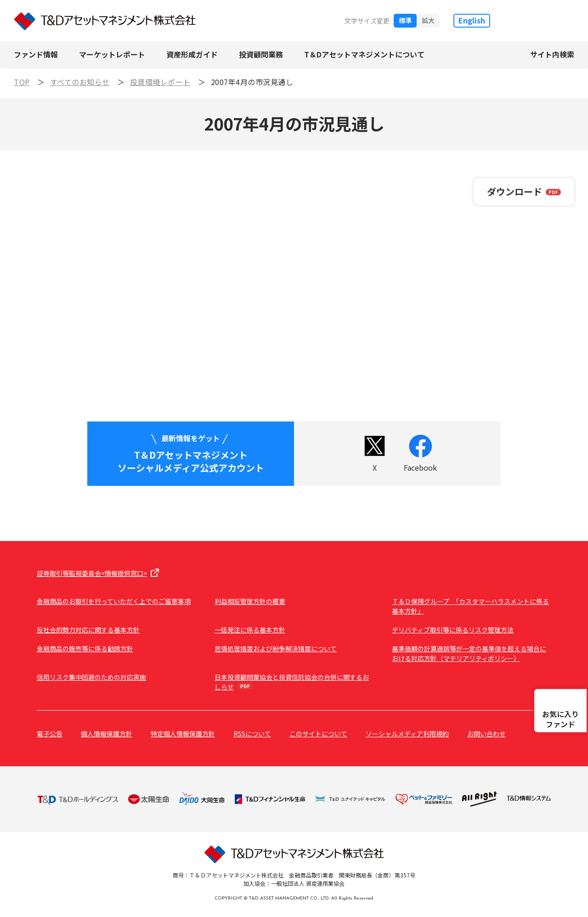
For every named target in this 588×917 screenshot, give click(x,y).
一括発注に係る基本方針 (250, 630)
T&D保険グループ (541, 21)
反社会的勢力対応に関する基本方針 (88, 630)
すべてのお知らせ (80, 82)
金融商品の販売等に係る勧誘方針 (85, 649)
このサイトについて (318, 734)
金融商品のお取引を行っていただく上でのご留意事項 (114, 601)
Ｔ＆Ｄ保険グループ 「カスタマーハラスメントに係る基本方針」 (470, 606)
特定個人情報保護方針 (183, 734)
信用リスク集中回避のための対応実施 (91, 677)
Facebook (420, 467)
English (472, 20)
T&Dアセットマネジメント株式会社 (105, 21)
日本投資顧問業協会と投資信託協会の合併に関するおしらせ (292, 682)
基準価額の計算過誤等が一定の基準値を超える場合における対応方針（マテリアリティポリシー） (469, 653)
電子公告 (50, 734)
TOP (22, 82)
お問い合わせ (486, 734)
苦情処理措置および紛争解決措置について (276, 649)
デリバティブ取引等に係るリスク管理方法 (453, 630)
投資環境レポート (160, 82)
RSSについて (252, 734)
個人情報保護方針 (107, 734)
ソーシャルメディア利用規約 (407, 734)
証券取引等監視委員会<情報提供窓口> (92, 573)
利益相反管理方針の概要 (250, 601)
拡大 (428, 20)
